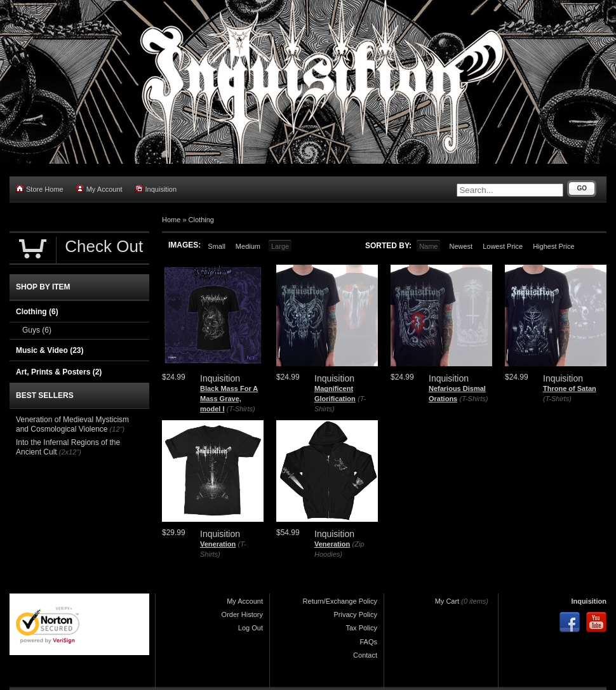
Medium (248, 246)
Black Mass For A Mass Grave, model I (229, 398)
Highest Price (553, 246)
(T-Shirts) (241, 409)
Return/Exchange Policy (340, 601)
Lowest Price (503, 246)
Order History (242, 614)
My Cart (447, 601)
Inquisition (156, 189)
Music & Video (50, 350)
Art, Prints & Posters (59, 372)
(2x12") (70, 452)
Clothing (201, 220)
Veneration (218, 544)
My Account (99, 189)
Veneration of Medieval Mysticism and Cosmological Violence (72, 425)
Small (217, 246)
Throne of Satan (570, 388)
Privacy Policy (356, 614)
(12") (117, 429)
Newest (461, 246)
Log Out (251, 628)
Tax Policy (361, 628)
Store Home (40, 189)
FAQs (368, 642)
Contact (365, 655)
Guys (37, 330)
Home (171, 220)
